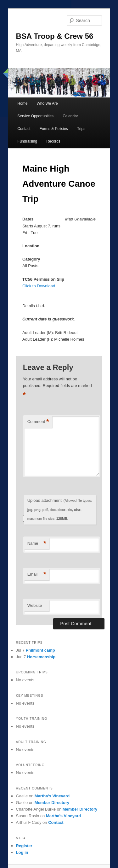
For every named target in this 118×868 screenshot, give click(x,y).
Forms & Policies (54, 129)
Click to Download (39, 286)
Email (37, 575)
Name (37, 544)
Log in (22, 852)
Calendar (70, 116)
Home (22, 103)
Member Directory (52, 803)
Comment (38, 422)
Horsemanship (41, 657)
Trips (81, 129)
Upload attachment (60, 509)
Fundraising (27, 141)
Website (35, 605)
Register (24, 846)
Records (53, 141)
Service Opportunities (35, 116)
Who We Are (47, 103)
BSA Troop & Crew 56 (55, 36)
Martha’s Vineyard (52, 796)
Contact (24, 129)
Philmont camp (40, 650)
